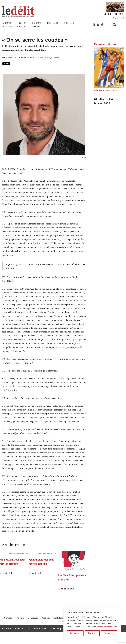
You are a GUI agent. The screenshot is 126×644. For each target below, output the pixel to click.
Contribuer (32, 632)
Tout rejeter (92, 633)
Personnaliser (75, 633)
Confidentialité (60, 632)
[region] (92, 624)
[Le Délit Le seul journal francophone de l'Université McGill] (18, 11)
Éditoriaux (71, 23)
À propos (7, 26)
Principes (19, 632)
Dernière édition (105, 44)
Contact (63, 636)
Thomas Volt (10, 58)
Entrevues (56, 58)
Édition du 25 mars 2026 (106, 91)
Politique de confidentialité (107, 627)
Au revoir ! (118, 18)
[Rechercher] (118, 25)
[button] (15, 23)
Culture (48, 58)
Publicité (45, 632)
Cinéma (40, 58)
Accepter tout (109, 633)
